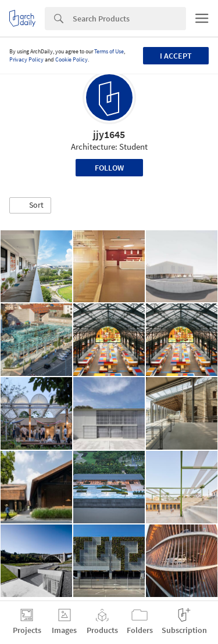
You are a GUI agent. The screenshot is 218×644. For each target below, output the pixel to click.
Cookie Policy (72, 59)
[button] (30, 205)
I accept (176, 56)
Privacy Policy (26, 59)
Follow (109, 168)
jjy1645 (109, 134)
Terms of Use (109, 51)
